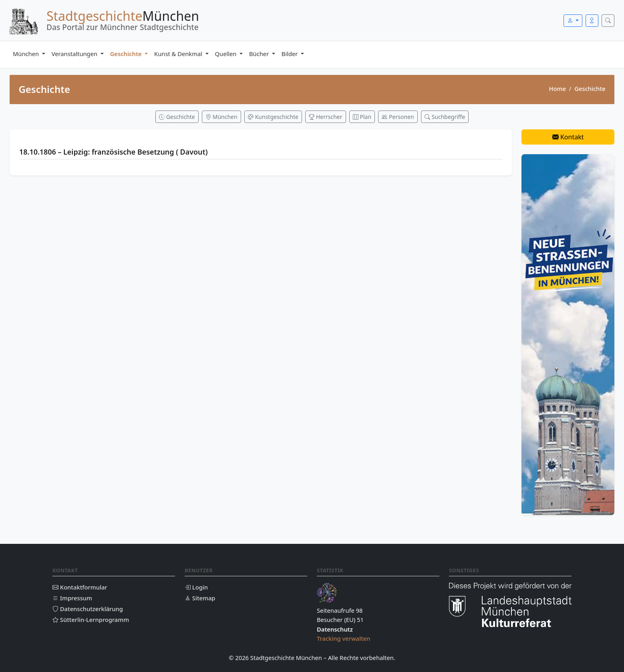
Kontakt (568, 137)
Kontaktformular (80, 587)
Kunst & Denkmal (179, 54)
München (27, 54)
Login (196, 587)
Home (557, 89)
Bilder (290, 54)
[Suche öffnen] (608, 21)
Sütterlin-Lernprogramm (91, 620)
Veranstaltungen (75, 54)
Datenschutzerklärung (88, 609)
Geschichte (127, 54)
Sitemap (200, 598)
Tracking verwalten (344, 638)
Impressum (72, 598)
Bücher (260, 54)
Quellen (227, 54)
